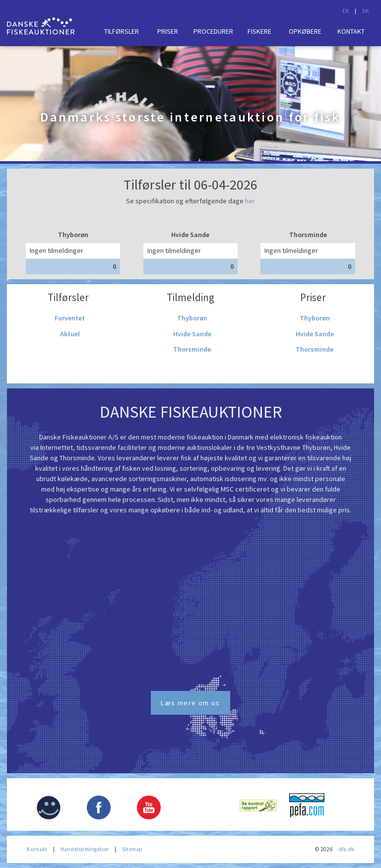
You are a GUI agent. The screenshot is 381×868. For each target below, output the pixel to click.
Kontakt (351, 31)
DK (366, 11)
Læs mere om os (190, 703)
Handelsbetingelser (85, 849)
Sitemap (132, 849)
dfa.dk (346, 849)
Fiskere (259, 31)
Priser (168, 31)
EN (346, 11)
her (250, 201)
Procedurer (213, 31)
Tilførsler (122, 31)
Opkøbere (305, 31)
